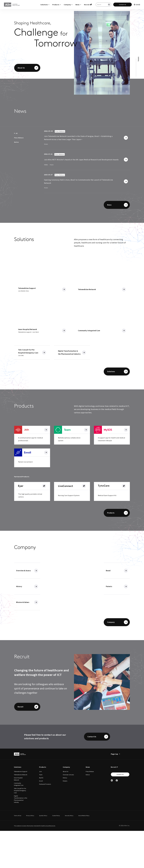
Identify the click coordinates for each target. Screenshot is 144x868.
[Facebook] (117, 818)
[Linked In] (112, 818)
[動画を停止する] (127, 91)
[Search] (109, 5)
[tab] (16, 133)
